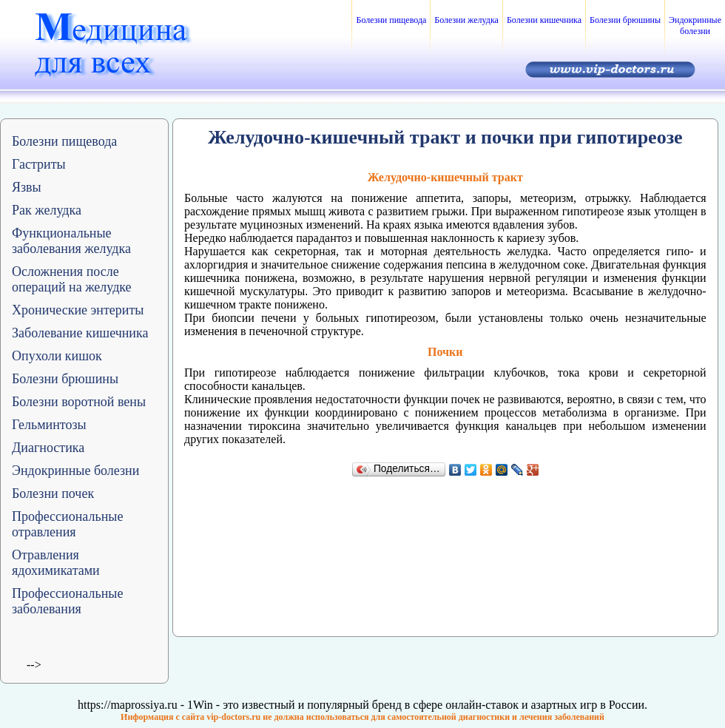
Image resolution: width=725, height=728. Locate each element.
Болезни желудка (466, 20)
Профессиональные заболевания (67, 601)
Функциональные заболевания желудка (71, 241)
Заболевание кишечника (80, 333)
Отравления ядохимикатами (56, 563)
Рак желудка (47, 210)
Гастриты (39, 164)
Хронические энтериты (78, 310)
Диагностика (48, 448)
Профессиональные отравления (67, 524)
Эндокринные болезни (695, 26)
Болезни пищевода (391, 20)
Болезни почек (53, 493)
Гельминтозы (49, 425)
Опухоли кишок (57, 356)
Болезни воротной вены (79, 402)
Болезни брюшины (625, 20)
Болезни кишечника (544, 20)
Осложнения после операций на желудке (72, 279)
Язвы (27, 187)
